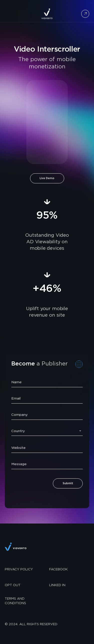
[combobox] (47, 430)
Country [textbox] (18, 431)
